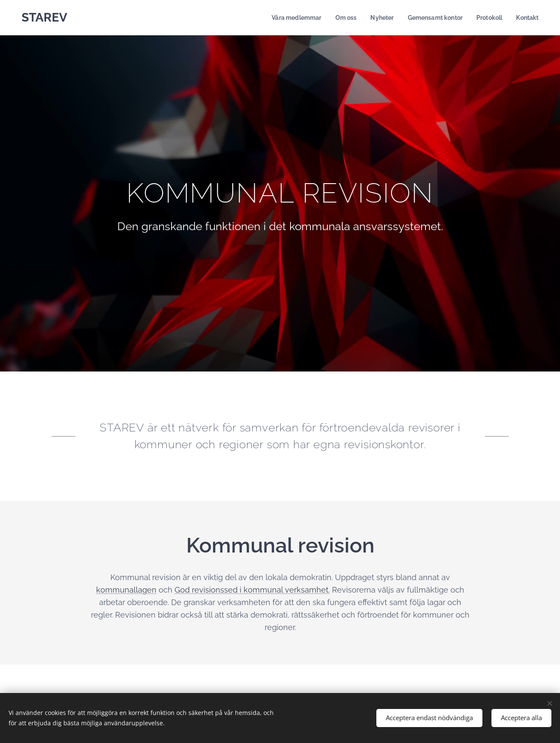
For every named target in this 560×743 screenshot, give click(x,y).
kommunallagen (126, 590)
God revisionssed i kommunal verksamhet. (252, 590)
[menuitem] (287, 18)
